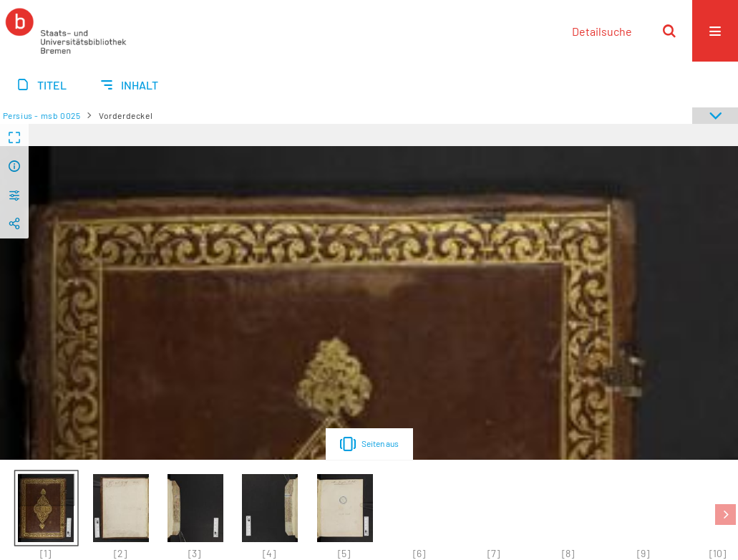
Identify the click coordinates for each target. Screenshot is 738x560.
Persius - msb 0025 (42, 115)
